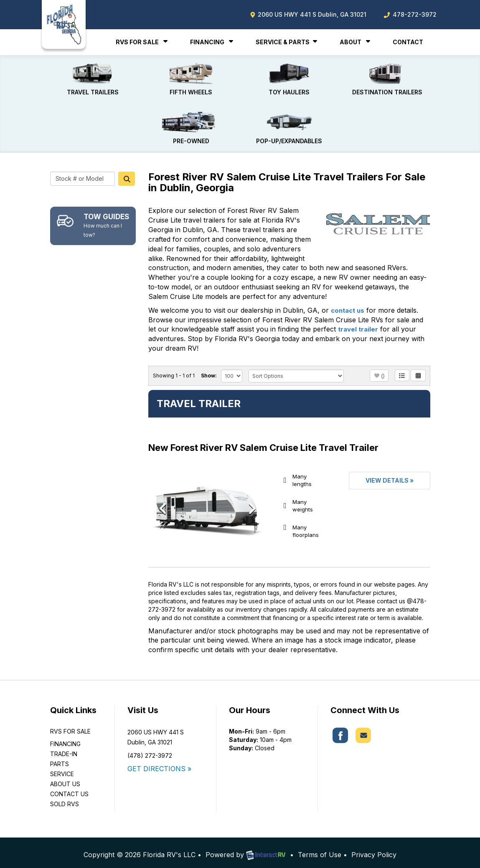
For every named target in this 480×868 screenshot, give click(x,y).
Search (127, 174)
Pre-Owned (191, 124)
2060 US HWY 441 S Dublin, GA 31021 (308, 14)
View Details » (390, 475)
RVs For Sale (143, 42)
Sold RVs (65, 799)
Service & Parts (287, 42)
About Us (65, 779)
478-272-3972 (410, 14)
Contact (408, 42)
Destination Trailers (387, 78)
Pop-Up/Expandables (289, 124)
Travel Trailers (93, 78)
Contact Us (69, 789)
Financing (213, 42)
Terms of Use (320, 850)
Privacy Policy (374, 850)
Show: (209, 371)
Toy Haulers (289, 78)
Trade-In (64, 749)
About (356, 42)
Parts (60, 759)
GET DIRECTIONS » (159, 764)
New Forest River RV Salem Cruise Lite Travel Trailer (263, 443)
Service (62, 769)
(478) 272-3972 (150, 751)
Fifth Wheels (191, 78)
